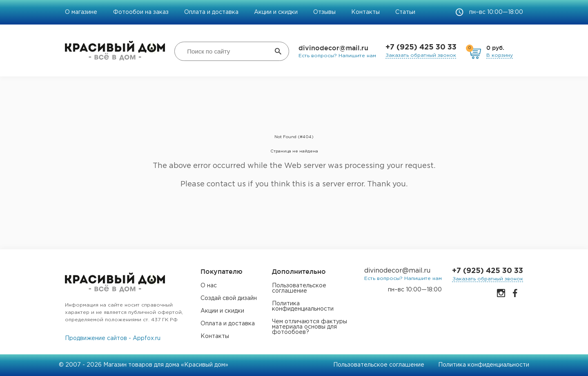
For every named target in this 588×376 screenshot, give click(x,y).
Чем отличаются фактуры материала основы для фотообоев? (310, 327)
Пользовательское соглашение (299, 288)
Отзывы (324, 12)
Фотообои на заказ (141, 12)
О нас (209, 286)
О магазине (82, 12)
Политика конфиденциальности (303, 306)
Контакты (365, 12)
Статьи (405, 12)
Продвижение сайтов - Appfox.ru (113, 338)
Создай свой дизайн (229, 298)
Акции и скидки (276, 12)
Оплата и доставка (211, 12)
